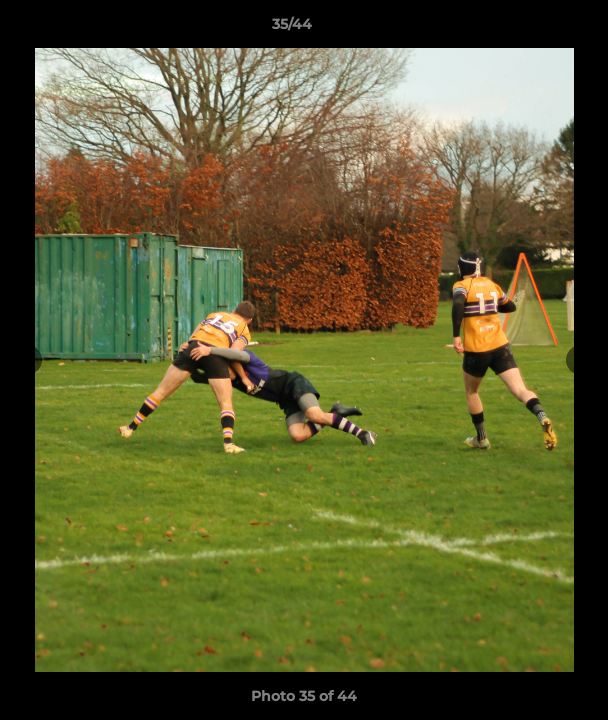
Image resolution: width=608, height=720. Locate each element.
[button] (536, 29)
